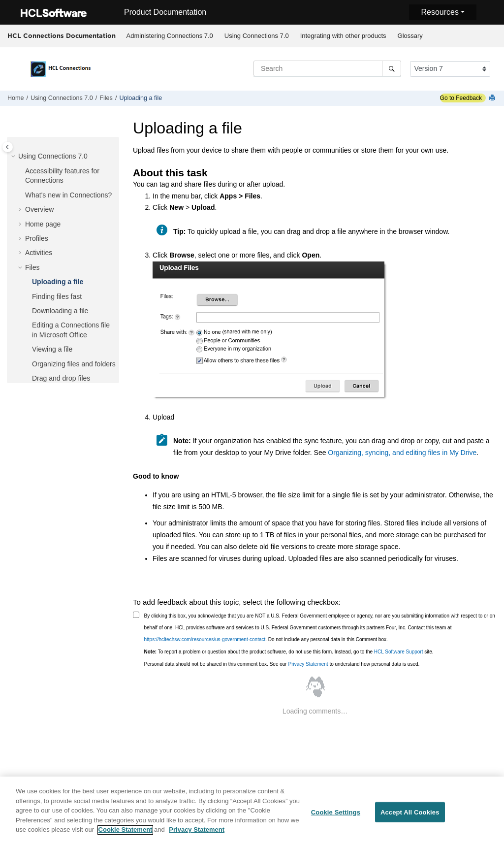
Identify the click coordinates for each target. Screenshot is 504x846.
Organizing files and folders (74, 364)
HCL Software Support (399, 652)
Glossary (410, 36)
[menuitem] (170, 36)
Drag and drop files (61, 378)
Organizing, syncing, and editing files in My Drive (402, 453)
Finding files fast (57, 296)
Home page (43, 224)
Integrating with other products (343, 36)
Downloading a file (60, 311)
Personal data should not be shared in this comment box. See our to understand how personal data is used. (282, 664)
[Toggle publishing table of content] (8, 147)
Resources (440, 12)
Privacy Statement (308, 664)
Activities (39, 253)
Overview (39, 209)
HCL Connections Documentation (62, 35)
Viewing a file (52, 349)
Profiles (37, 238)
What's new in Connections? (68, 195)
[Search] (392, 68)
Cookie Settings (336, 817)
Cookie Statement (126, 834)
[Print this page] (493, 98)
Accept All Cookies (410, 817)
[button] (14, 157)
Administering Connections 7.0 (170, 36)
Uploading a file (141, 98)
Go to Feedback (461, 98)
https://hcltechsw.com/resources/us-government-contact (205, 639)
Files (106, 98)
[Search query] (327, 68)
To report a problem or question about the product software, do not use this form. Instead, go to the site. (289, 652)
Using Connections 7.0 (257, 36)
